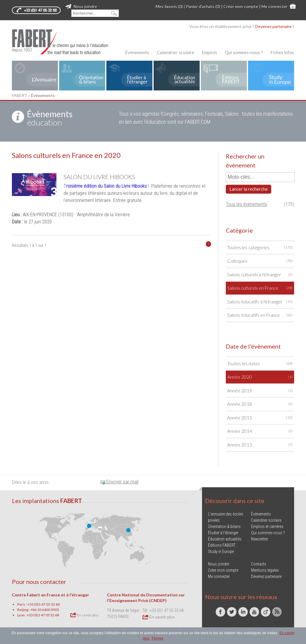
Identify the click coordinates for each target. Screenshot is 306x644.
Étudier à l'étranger (223, 533)
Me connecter (275, 6)
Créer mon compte (241, 6)
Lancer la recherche (249, 189)
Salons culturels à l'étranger (260, 275)
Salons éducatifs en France (260, 315)
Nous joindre (81, 6)
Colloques (260, 261)
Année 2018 (260, 404)
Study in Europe (221, 551)
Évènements (137, 52)
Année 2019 (260, 391)
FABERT (20, 95)
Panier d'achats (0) (203, 6)
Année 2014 (260, 431)
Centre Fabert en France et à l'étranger (51, 595)
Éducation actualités (225, 539)
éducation (50, 118)
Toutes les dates (260, 364)
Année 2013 (260, 445)
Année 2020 (260, 377)
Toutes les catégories (260, 248)
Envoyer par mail (119, 482)
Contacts (259, 564)
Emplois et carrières (267, 527)
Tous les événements (246, 204)
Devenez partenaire (266, 576)
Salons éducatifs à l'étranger (260, 302)
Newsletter (260, 539)
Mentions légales (265, 570)
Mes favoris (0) (169, 6)
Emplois (209, 52)
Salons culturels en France (260, 288)
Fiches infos (282, 52)
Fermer (158, 638)
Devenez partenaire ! (275, 26)
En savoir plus (85, 615)
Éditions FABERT (222, 545)
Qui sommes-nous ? (244, 52)
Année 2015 (260, 418)
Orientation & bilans (224, 527)
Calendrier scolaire (176, 52)
